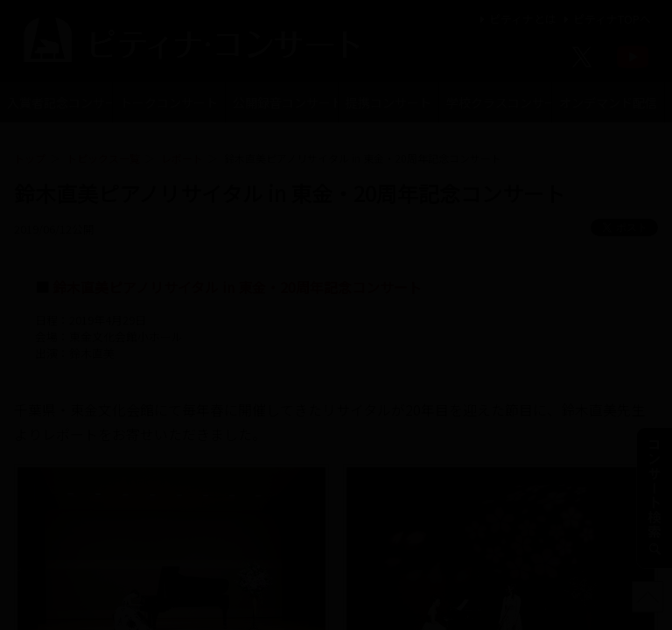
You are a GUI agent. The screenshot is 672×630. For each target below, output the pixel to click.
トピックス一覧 (103, 158)
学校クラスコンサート (499, 102)
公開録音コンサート (285, 102)
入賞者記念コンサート (59, 102)
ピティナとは (516, 19)
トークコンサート (169, 102)
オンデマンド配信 (608, 102)
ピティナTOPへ (605, 19)
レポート (182, 158)
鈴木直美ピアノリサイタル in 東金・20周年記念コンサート (237, 287)
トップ (30, 158)
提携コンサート (388, 102)
